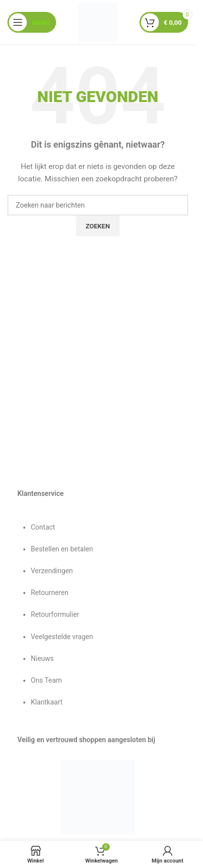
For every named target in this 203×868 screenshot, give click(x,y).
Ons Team (46, 680)
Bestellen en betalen (62, 549)
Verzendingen (52, 571)
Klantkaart (47, 702)
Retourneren (50, 593)
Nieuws (42, 658)
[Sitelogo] (98, 22)
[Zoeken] (98, 205)
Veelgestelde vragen (62, 637)
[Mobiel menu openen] (32, 22)
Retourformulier (55, 614)
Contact (43, 527)
